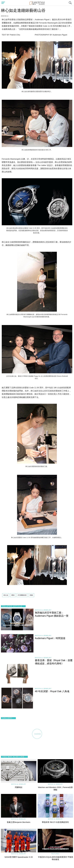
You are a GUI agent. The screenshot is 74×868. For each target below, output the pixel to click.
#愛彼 (13, 595)
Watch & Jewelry (43, 610)
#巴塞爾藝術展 (22, 595)
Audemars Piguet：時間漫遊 (50, 638)
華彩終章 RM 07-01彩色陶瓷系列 (55, 822)
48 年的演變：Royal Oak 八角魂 (52, 691)
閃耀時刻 (19, 787)
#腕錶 (31, 595)
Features (55, 854)
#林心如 (6, 595)
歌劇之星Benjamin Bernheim (19, 822)
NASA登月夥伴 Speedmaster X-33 (19, 857)
